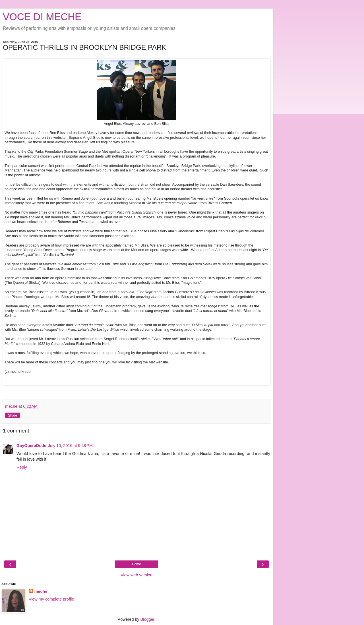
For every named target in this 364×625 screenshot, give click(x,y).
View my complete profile (51, 599)
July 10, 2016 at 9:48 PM (70, 446)
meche (41, 591)
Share (13, 415)
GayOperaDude (31, 446)
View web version (136, 575)
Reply (22, 467)
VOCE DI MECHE (42, 17)
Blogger (147, 619)
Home (136, 564)
